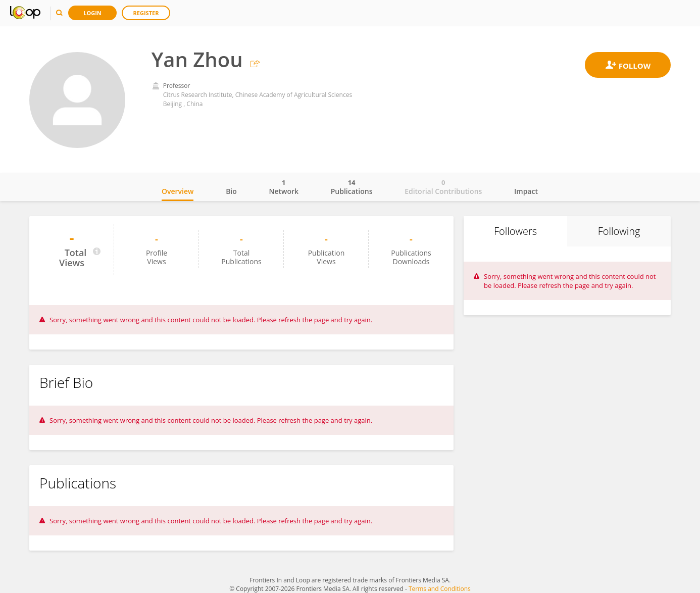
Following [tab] (619, 231)
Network (284, 187)
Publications (352, 187)
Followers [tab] (515, 231)
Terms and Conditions (440, 589)
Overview (178, 191)
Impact (526, 191)
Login (92, 13)
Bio (231, 191)
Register (146, 13)
